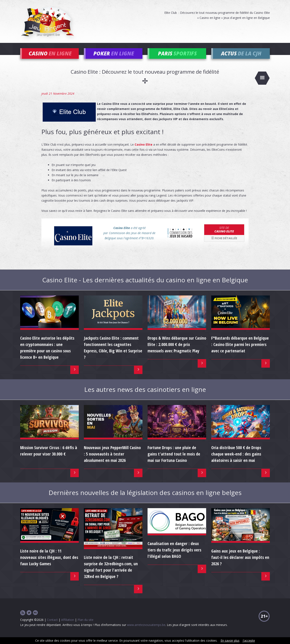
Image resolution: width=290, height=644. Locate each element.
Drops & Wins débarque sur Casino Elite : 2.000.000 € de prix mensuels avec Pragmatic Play (177, 351)
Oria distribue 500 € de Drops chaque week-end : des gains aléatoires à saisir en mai (236, 460)
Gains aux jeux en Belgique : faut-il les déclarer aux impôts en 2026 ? (240, 564)
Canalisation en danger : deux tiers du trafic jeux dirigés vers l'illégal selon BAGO (174, 556)
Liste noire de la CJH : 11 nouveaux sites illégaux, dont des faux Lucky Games (49, 564)
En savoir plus (230, 640)
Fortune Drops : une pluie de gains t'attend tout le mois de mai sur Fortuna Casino (174, 460)
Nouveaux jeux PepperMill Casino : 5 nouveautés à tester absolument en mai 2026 (112, 460)
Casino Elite (144, 151)
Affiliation (68, 626)
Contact (52, 626)
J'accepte (249, 640)
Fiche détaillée (224, 245)
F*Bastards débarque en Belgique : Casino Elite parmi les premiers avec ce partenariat (240, 351)
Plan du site (85, 626)
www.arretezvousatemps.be (146, 631)
